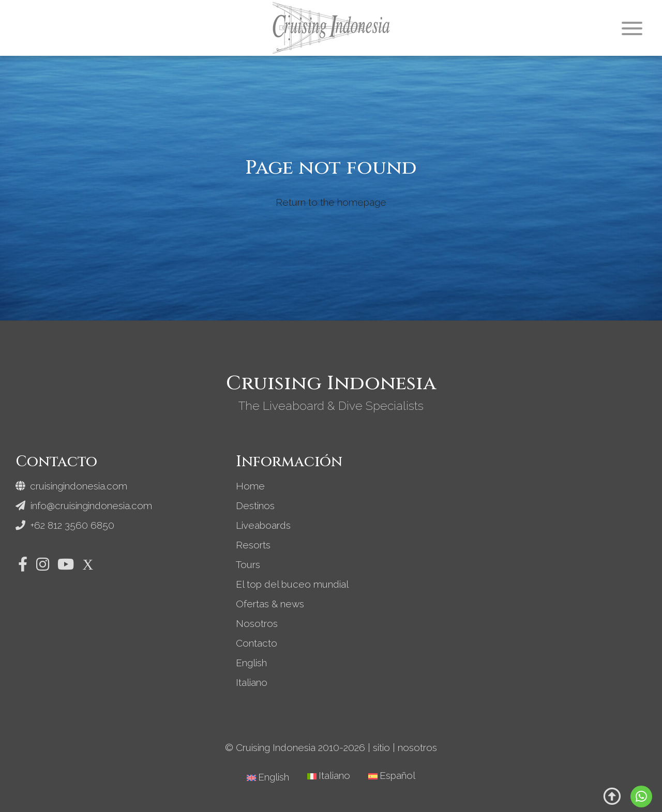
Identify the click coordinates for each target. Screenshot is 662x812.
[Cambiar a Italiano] (329, 776)
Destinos (255, 505)
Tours (248, 564)
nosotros (417, 747)
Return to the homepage (331, 202)
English (251, 663)
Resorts (253, 545)
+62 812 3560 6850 (65, 525)
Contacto (257, 643)
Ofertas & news (270, 604)
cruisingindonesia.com (72, 486)
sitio (381, 747)
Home (250, 486)
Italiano (252, 682)
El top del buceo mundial (292, 584)
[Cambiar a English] (268, 777)
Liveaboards (263, 525)
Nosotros (257, 623)
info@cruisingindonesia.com (84, 505)
